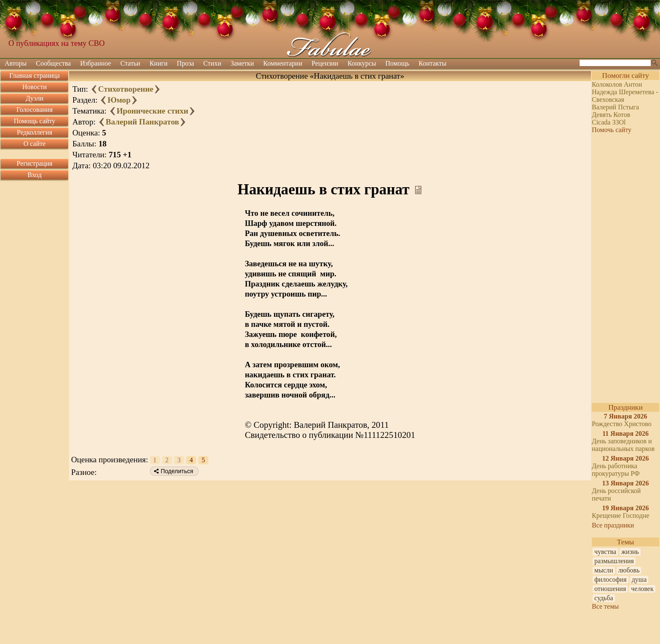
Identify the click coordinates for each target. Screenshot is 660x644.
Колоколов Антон (617, 84)
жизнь (630, 552)
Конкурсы (362, 63)
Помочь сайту (612, 130)
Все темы (605, 606)
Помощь (398, 63)
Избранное (96, 63)
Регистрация (35, 163)
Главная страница (35, 76)
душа (639, 579)
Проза (185, 63)
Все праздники (613, 525)
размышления (614, 561)
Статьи (130, 63)
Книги (158, 63)
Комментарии (283, 63)
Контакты (433, 63)
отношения (610, 589)
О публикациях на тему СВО (57, 43)
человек (642, 589)
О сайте (35, 144)
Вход (35, 175)
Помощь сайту (35, 121)
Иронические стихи (152, 111)
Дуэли (35, 98)
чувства (605, 552)
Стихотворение (126, 89)
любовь (629, 570)
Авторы (16, 63)
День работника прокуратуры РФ (616, 470)
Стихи (212, 63)
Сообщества (53, 63)
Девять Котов (611, 115)
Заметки (242, 63)
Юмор (119, 100)
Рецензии (325, 63)
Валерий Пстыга (615, 107)
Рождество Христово (622, 424)
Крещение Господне (621, 515)
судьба (604, 598)
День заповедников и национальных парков (623, 445)
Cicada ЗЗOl (609, 122)
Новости (35, 87)
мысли (604, 570)
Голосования (35, 110)
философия (611, 579)
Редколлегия (35, 132)
